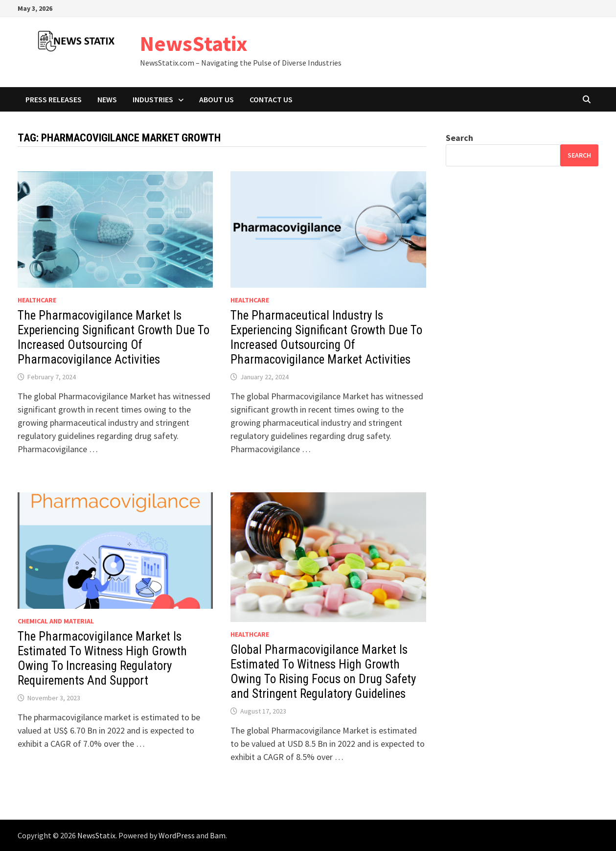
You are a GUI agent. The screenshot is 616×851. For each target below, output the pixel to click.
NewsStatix (194, 43)
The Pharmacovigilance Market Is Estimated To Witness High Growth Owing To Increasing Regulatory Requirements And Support (102, 658)
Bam (218, 835)
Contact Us (271, 99)
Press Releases (54, 99)
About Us (217, 99)
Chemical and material (56, 621)
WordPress (177, 835)
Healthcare (37, 300)
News (107, 99)
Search (459, 138)
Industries (153, 99)
